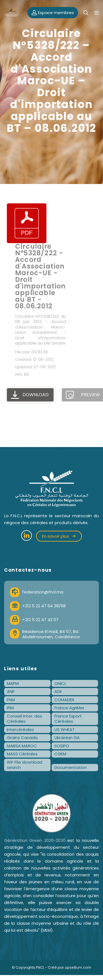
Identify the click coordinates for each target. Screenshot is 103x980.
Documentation (71, 767)
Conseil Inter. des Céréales (24, 719)
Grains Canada (22, 738)
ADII (58, 691)
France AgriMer (69, 708)
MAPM (13, 683)
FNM (11, 700)
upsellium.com (78, 967)
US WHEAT (65, 730)
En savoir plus (59, 536)
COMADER (64, 700)
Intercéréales (20, 730)
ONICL (60, 683)
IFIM (10, 708)
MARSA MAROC (22, 746)
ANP (11, 691)
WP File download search (25, 765)
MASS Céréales (22, 754)
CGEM (60, 754)
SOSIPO (62, 746)
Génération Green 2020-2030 (35, 840)
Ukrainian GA (67, 738)
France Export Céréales (68, 719)
